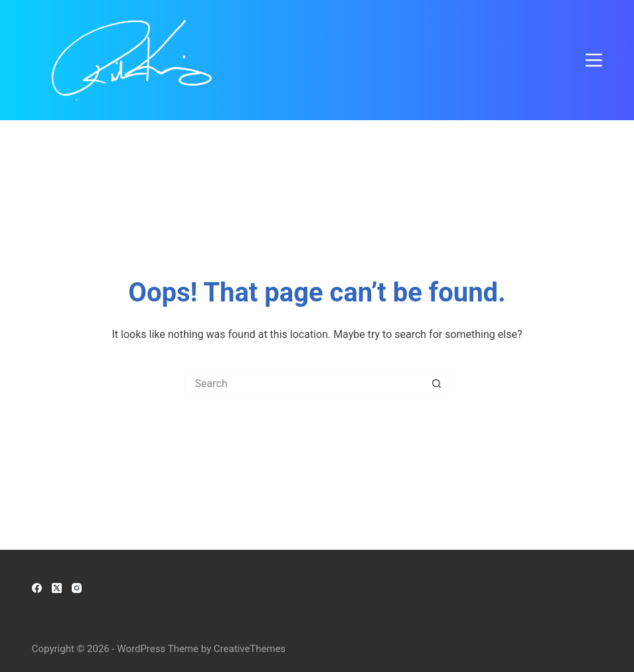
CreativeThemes (250, 649)
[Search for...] (304, 383)
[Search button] (437, 383)
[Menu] (594, 60)
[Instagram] (77, 588)
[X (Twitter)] (57, 588)
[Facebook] (37, 588)
